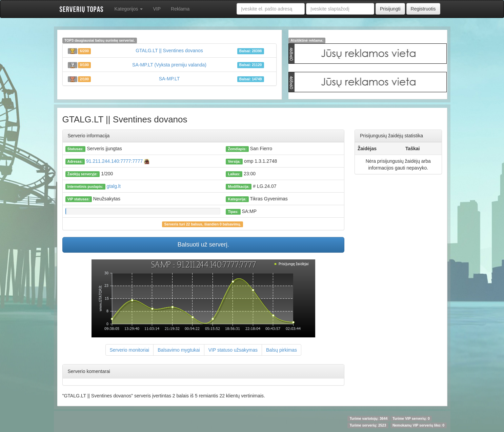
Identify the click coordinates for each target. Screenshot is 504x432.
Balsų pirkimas (281, 350)
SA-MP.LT (169, 79)
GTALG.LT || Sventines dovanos (169, 51)
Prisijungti (390, 9)
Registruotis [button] (423, 9)
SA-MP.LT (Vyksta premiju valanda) (169, 65)
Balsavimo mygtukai (179, 350)
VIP (157, 9)
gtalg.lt (114, 186)
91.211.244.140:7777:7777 (117, 161)
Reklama (180, 9)
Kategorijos (129, 9)
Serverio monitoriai (130, 350)
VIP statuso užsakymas (233, 350)
